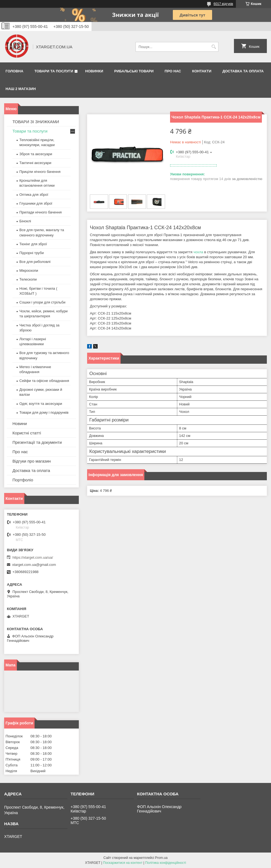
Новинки (94, 71)
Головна (14, 71)
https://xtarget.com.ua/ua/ (33, 557)
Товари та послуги (54, 71)
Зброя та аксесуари (36, 154)
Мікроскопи (29, 271)
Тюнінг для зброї (33, 244)
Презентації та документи (37, 442)
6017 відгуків (223, 4)
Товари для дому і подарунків (44, 412)
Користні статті (27, 433)
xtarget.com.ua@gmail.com (34, 565)
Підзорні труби (32, 253)
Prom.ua (161, 858)
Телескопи (28, 279)
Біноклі (25, 221)
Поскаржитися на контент (123, 863)
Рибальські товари (134, 71)
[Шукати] (214, 47)
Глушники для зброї (36, 203)
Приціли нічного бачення (40, 172)
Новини (20, 424)
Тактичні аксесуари (35, 163)
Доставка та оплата (243, 71)
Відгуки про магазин (32, 461)
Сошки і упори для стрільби (42, 302)
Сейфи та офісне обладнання (44, 381)
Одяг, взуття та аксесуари (41, 404)
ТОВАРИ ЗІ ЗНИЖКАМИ (36, 122)
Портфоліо (23, 480)
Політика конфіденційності (166, 863)
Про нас (173, 71)
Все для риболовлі (35, 262)
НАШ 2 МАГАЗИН (21, 89)
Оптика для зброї (34, 195)
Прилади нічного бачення (41, 212)
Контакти (202, 71)
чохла (198, 252)
